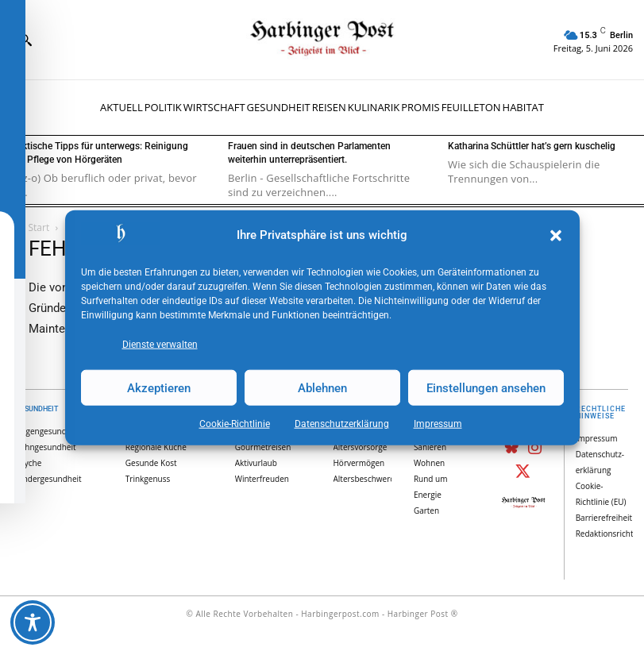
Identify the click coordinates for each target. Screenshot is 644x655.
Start (39, 227)
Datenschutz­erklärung (342, 424)
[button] (556, 236)
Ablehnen (322, 387)
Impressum (438, 424)
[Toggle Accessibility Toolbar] (33, 622)
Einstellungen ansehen (486, 387)
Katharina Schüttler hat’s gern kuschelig (532, 146)
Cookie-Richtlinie (235, 424)
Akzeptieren (159, 387)
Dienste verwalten (160, 345)
